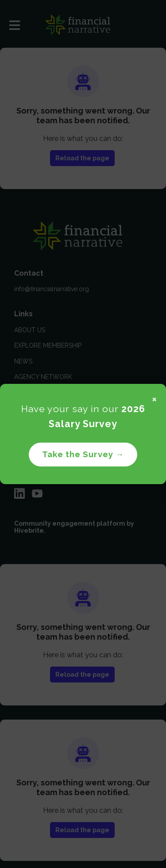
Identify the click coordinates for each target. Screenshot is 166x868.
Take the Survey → (83, 454)
